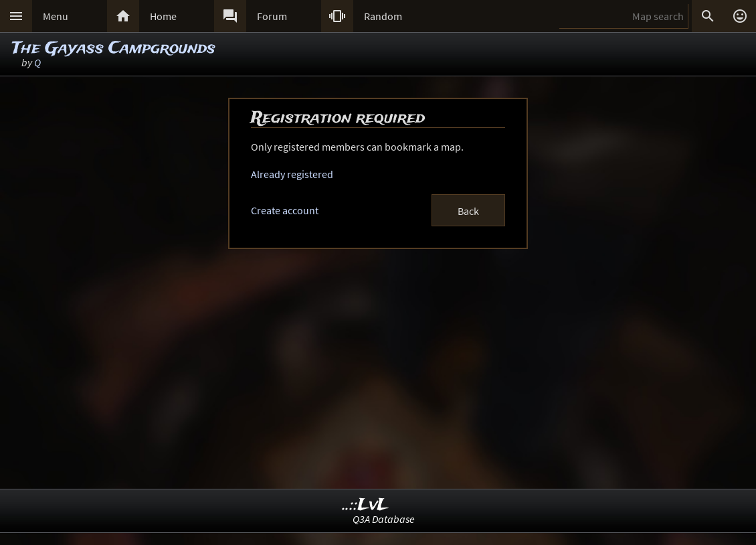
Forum (272, 16)
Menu (56, 16)
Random (383, 16)
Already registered (292, 174)
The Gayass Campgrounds (114, 49)
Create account (285, 210)
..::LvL (366, 505)
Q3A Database (384, 519)
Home (163, 16)
